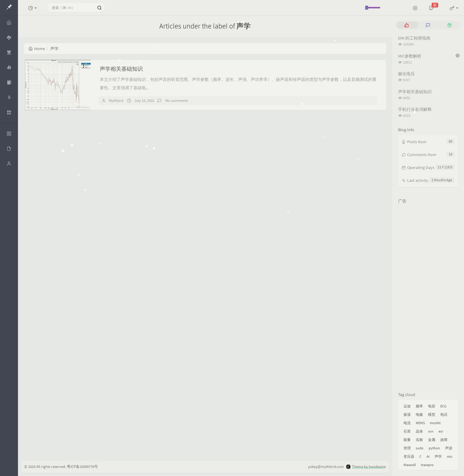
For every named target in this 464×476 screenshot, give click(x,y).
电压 (444, 414)
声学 (438, 456)
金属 (432, 440)
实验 (419, 440)
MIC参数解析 (410, 56)
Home (37, 49)
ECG (443, 406)
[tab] (407, 25)
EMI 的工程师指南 (414, 38)
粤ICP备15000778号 (82, 467)
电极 (419, 414)
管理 (407, 448)
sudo (420, 448)
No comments (176, 101)
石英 (407, 431)
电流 (407, 423)
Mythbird (116, 101)
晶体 (419, 431)
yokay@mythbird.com (326, 467)
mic (450, 456)
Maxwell (410, 465)
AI (428, 456)
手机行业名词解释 (415, 109)
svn (431, 431)
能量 (407, 440)
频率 (419, 406)
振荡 (407, 414)
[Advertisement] (428, 297)
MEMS (420, 423)
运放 (407, 406)
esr (441, 431)
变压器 (409, 456)
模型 (432, 414)
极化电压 (406, 74)
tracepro (427, 465)
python (434, 448)
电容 (432, 406)
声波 (449, 448)
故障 (444, 440)
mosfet (435, 423)
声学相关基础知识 (121, 69)
